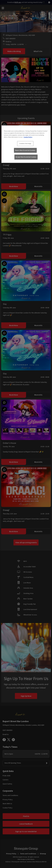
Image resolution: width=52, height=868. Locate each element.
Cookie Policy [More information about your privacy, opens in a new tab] (28, 137)
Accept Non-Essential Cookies (26, 157)
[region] (26, 144)
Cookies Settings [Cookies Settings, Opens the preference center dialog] (25, 144)
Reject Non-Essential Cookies (25, 150)
